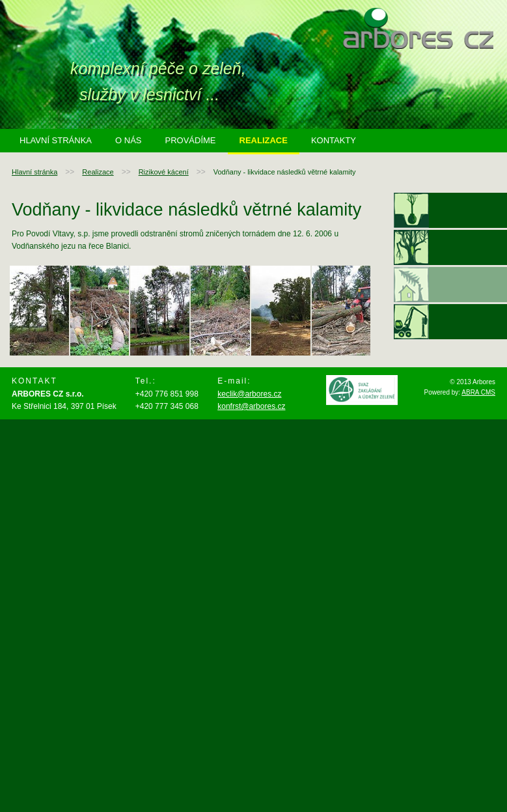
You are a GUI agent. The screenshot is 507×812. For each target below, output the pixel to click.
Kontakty (334, 140)
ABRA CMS (478, 392)
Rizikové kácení (164, 172)
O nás (128, 140)
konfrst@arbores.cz (251, 406)
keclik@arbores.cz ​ (249, 394)
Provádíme (190, 140)
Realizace (264, 140)
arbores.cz (418, 28)
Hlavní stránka (56, 140)
